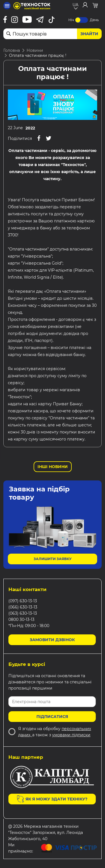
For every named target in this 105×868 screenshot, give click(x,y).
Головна (12, 50)
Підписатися (52, 717)
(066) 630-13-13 (23, 607)
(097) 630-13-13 (23, 601)
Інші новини (53, 467)
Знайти (89, 34)
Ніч (71, 20)
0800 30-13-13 (21, 619)
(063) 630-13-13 (23, 613)
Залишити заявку (53, 559)
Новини (35, 50)
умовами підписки (71, 735)
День (94, 20)
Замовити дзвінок (52, 640)
